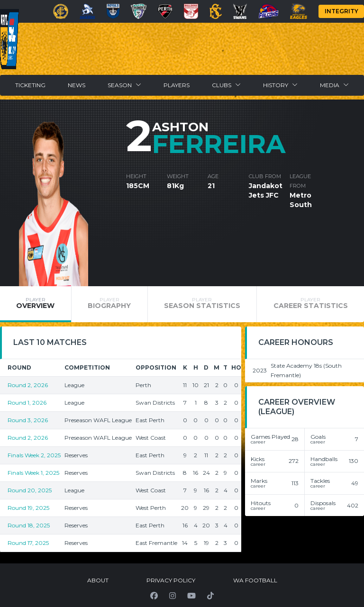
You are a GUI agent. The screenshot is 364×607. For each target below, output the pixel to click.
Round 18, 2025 (29, 525)
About (98, 580)
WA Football (255, 580)
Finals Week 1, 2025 (33, 473)
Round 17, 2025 (28, 543)
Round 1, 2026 (27, 403)
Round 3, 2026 (28, 420)
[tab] (36, 304)
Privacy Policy (171, 580)
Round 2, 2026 (28, 385)
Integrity (341, 11)
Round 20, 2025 (30, 490)
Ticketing (30, 85)
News (77, 85)
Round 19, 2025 (28, 508)
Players (177, 85)
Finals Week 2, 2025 (34, 455)
